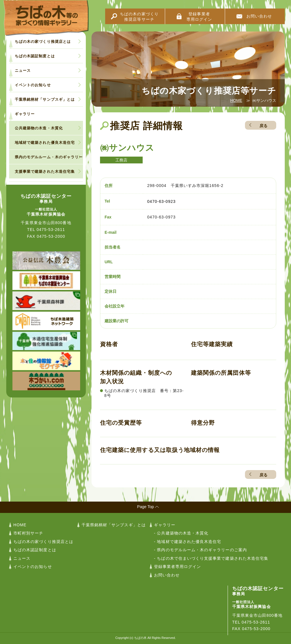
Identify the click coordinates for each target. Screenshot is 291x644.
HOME (236, 100)
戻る (263, 126)
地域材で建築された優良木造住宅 (45, 143)
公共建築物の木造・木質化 (39, 128)
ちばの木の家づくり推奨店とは (43, 42)
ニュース (23, 70)
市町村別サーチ (28, 533)
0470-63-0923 (161, 201)
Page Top (146, 507)
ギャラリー (25, 114)
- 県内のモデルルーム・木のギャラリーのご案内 (200, 550)
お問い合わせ (259, 16)
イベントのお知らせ (33, 85)
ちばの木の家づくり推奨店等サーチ (139, 17)
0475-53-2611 (51, 230)
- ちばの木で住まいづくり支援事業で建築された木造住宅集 (211, 558)
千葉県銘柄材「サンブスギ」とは (45, 99)
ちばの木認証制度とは (35, 56)
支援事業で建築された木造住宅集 (45, 171)
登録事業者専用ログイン (199, 17)
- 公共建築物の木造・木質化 (181, 533)
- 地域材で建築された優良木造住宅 (188, 542)
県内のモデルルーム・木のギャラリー (49, 157)
